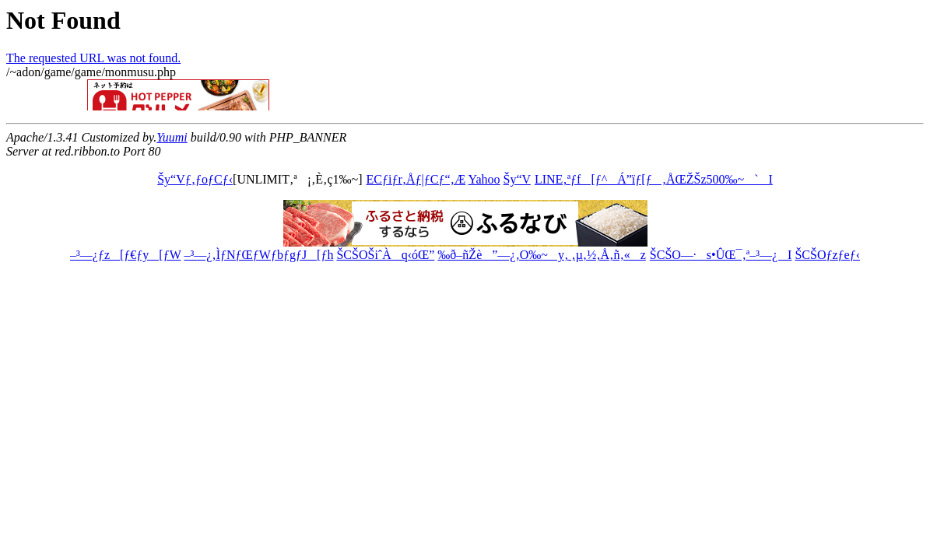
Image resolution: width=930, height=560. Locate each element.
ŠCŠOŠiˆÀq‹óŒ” (385, 255)
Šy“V (517, 179)
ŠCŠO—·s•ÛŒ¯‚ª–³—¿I (721, 255)
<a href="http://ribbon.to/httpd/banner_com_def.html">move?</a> (240, 95)
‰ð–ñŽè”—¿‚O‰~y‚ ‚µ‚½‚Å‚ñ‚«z (541, 255)
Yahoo (484, 179)
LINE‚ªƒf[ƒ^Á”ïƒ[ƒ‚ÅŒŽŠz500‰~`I (653, 179)
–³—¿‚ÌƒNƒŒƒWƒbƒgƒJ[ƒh (258, 255)
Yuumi (172, 137)
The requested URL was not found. (93, 58)
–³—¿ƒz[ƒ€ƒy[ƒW (125, 255)
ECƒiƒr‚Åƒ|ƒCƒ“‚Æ (416, 179)
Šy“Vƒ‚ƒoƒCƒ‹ (195, 179)
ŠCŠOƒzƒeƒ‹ (827, 255)
